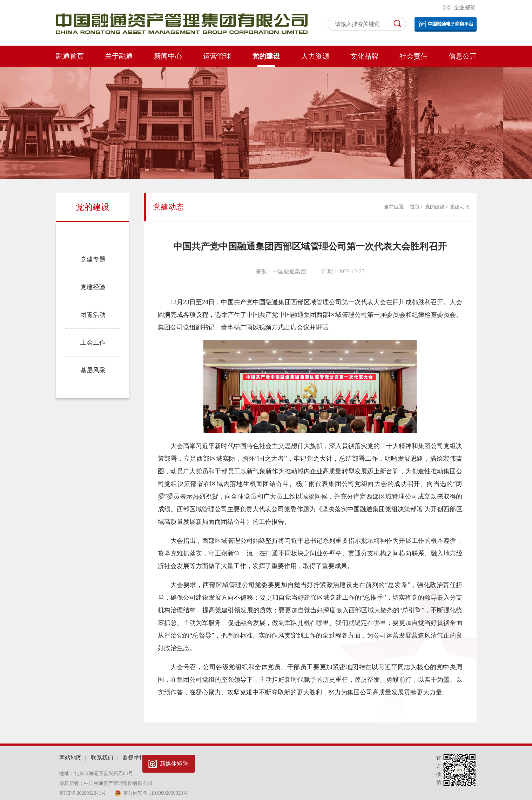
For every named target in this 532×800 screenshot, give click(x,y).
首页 (415, 207)
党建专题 (93, 259)
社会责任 (413, 56)
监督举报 (134, 758)
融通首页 (70, 56)
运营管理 (217, 56)
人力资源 (315, 56)
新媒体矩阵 (174, 764)
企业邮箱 (465, 8)
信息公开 (463, 56)
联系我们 (102, 758)
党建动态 (93, 234)
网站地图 (70, 758)
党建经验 (93, 287)
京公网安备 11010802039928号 (156, 793)
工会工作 (93, 342)
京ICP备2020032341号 (83, 793)
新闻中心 (168, 56)
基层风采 (93, 370)
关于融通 (119, 56)
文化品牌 (364, 56)
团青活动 (93, 315)
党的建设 (266, 56)
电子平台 (446, 24)
